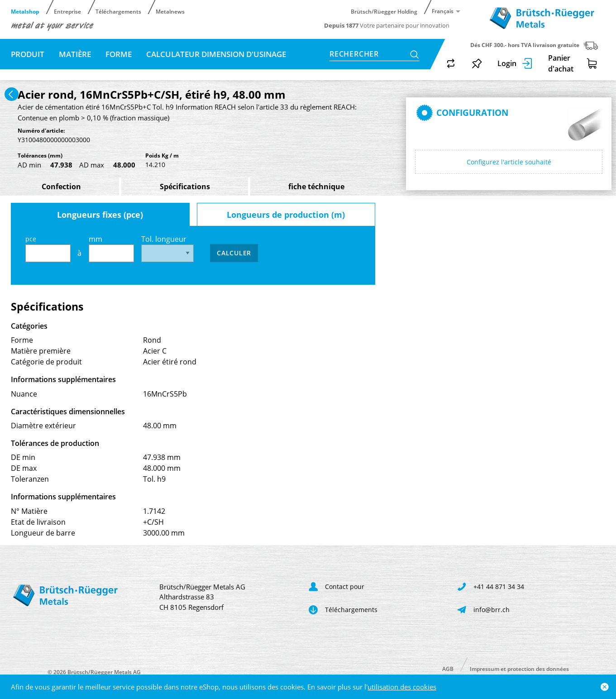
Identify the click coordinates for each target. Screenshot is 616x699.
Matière (75, 54)
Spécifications (185, 187)
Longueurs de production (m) (286, 215)
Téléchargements (118, 11)
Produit (28, 54)
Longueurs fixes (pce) (100, 215)
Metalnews (170, 11)
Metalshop (25, 11)
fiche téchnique (316, 187)
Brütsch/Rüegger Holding (384, 11)
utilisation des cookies (402, 687)
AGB (448, 668)
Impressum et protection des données (519, 668)
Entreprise (67, 11)
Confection (61, 187)
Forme (119, 54)
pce (48, 248)
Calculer (234, 253)
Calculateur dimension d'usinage (216, 54)
